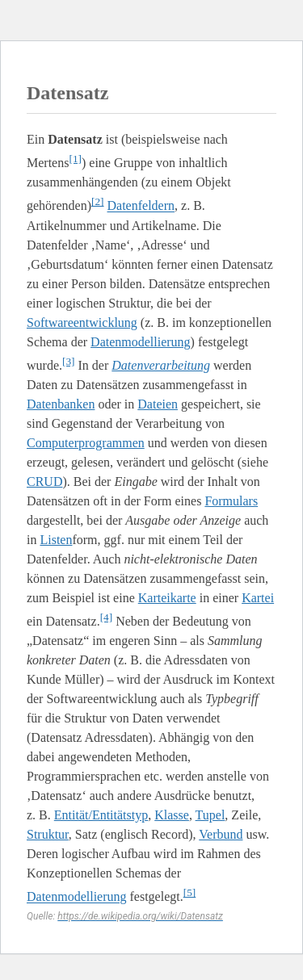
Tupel (210, 815)
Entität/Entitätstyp (101, 815)
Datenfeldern (141, 206)
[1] (75, 159)
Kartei (258, 598)
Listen (56, 540)
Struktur (48, 834)
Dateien (158, 404)
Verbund (221, 834)
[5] (190, 892)
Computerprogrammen (86, 443)
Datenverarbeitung (161, 365)
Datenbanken (61, 404)
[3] (69, 361)
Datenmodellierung (141, 342)
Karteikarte (167, 598)
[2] (98, 201)
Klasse (172, 815)
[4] (107, 617)
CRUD (44, 482)
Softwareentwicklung (82, 322)
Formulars (231, 501)
